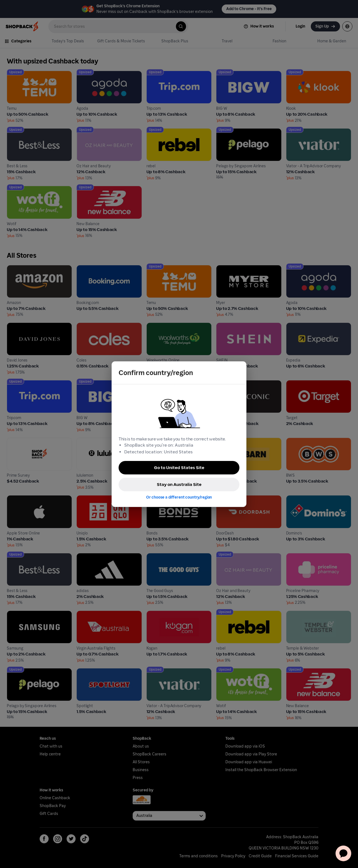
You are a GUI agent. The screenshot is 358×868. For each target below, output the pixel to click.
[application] (343, 853)
